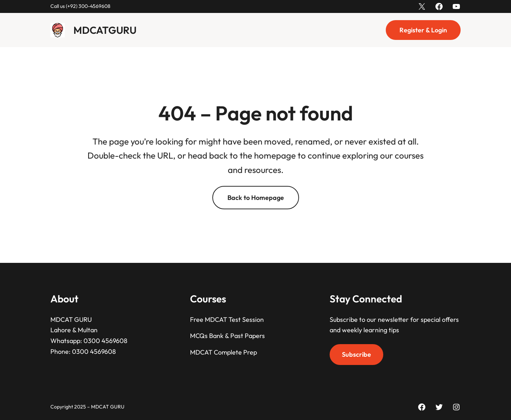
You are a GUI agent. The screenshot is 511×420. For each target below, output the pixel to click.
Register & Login (423, 30)
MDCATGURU (105, 30)
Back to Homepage (256, 198)
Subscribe (356, 354)
